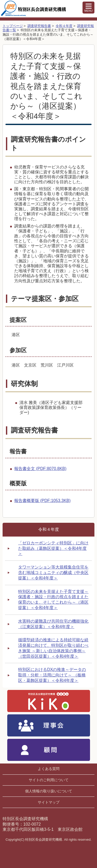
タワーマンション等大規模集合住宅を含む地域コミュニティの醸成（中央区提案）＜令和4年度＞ (53, 573)
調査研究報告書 (39, 26)
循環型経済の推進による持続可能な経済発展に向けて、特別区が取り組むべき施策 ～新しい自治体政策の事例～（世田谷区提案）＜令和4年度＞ (53, 648)
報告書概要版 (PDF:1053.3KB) (42, 501)
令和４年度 (64, 26)
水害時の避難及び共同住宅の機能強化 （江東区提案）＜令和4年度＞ (53, 624)
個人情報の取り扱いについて (49, 791)
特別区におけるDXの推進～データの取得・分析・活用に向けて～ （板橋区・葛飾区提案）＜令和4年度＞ (52, 675)
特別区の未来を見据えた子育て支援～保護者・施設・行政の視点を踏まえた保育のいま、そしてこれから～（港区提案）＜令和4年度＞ (53, 600)
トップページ (13, 26)
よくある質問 (49, 769)
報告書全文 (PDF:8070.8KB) (40, 469)
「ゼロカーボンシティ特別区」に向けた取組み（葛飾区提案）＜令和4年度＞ (53, 548)
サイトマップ (49, 802)
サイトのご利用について (49, 780)
